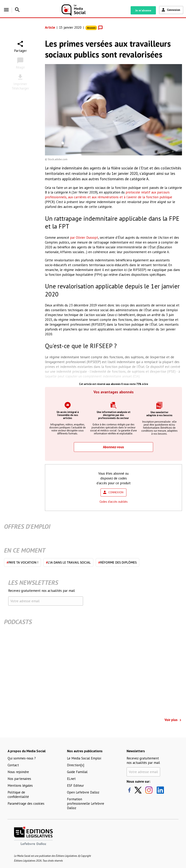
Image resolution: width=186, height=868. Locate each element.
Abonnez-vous (113, 447)
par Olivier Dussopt (84, 238)
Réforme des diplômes (117, 562)
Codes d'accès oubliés (114, 502)
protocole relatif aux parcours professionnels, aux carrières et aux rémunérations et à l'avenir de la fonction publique (109, 195)
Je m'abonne (143, 10)
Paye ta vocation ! (22, 562)
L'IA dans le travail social (68, 562)
